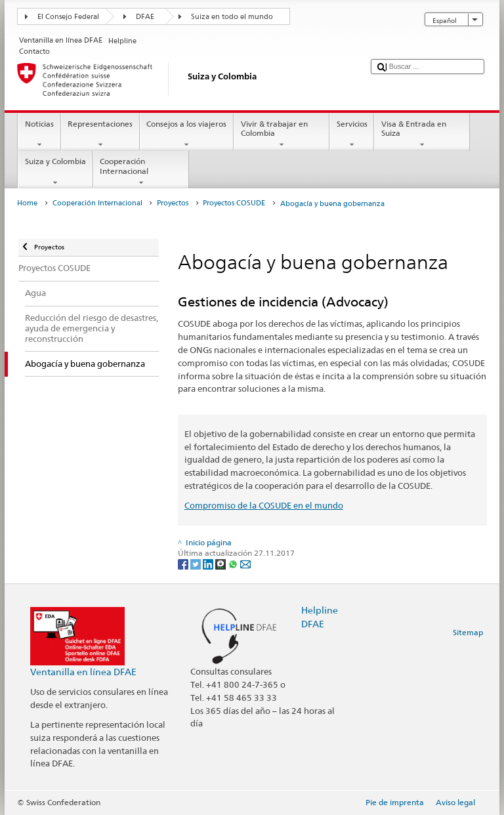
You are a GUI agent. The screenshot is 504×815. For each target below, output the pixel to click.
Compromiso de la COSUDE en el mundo (264, 505)
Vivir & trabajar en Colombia (282, 135)
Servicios (352, 135)
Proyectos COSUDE (234, 203)
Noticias (39, 135)
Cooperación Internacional (141, 172)
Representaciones (100, 135)
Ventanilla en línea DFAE (83, 672)
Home (27, 203)
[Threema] (221, 564)
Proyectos (173, 203)
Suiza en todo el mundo (232, 17)
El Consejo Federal (68, 17)
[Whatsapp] (234, 564)
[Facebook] (184, 564)
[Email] (245, 564)
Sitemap (468, 632)
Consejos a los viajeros (187, 135)
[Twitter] (197, 564)
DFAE (145, 17)
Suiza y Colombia (55, 172)
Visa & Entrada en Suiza (422, 135)
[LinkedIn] (209, 564)
